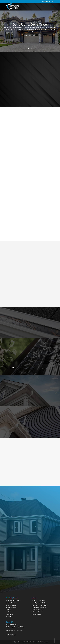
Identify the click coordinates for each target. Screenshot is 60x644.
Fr (53, 1)
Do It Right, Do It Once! (30, 24)
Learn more (13, 367)
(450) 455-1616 (11, 635)
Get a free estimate (30, 35)
